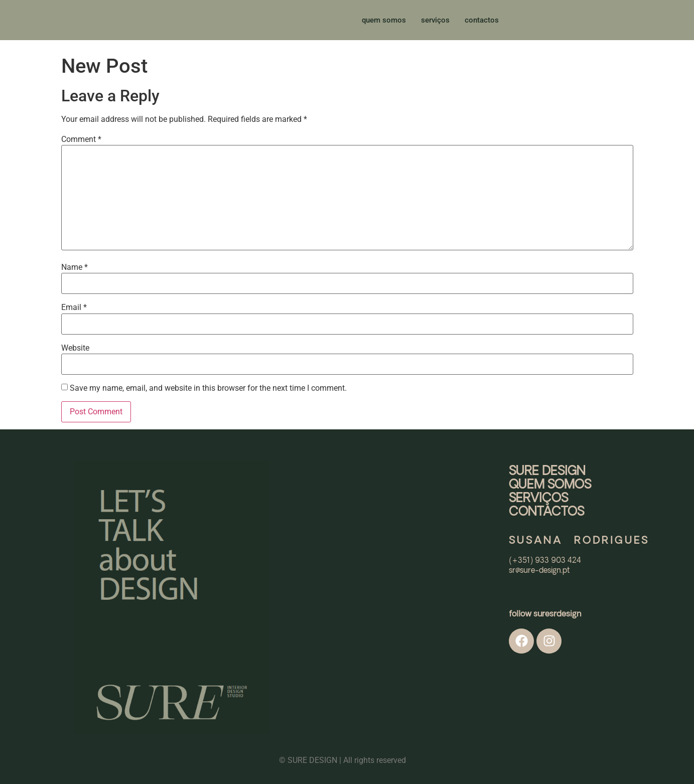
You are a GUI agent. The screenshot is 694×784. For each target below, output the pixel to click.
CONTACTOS (546, 512)
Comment (81, 139)
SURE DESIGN (547, 472)
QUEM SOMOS (550, 485)
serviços (435, 20)
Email (74, 307)
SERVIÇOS (538, 499)
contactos (482, 20)
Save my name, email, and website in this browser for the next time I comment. (208, 388)
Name (75, 267)
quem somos (384, 20)
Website (75, 348)
